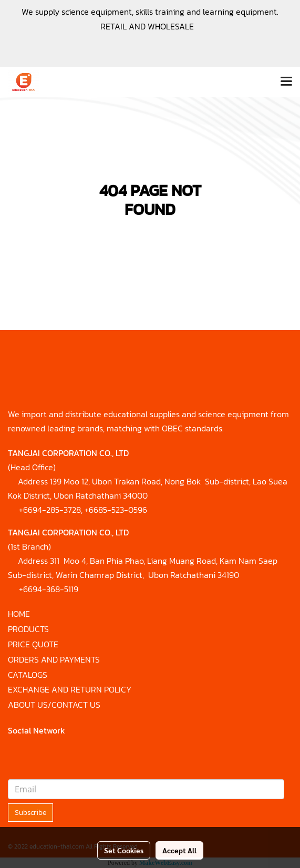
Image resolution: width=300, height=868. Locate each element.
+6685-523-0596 (116, 510)
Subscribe (30, 813)
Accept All (179, 850)
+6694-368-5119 (49, 589)
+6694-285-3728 (50, 510)
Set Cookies (124, 850)
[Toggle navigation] (286, 82)
